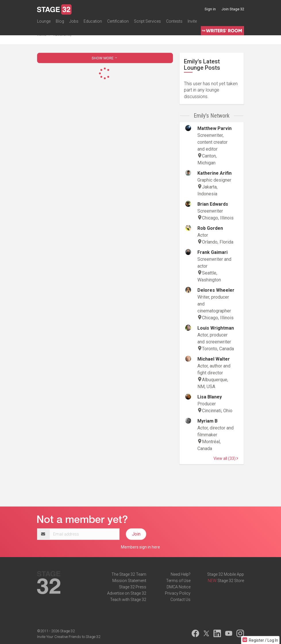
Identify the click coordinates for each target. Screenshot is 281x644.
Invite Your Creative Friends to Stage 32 (69, 637)
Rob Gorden (210, 228)
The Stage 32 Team (129, 574)
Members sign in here (140, 547)
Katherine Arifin (214, 173)
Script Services (147, 21)
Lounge (44, 21)
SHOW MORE (105, 58)
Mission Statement (129, 581)
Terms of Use (178, 581)
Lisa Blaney (210, 397)
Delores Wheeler (216, 290)
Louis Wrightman (216, 328)
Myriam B (207, 421)
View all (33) (226, 458)
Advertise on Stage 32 (127, 593)
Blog (60, 21)
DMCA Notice (179, 587)
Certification (118, 21)
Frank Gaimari (212, 252)
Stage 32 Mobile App (226, 574)
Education (93, 21)
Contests (174, 21)
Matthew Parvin (214, 128)
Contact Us (180, 600)
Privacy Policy (178, 593)
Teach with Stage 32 (128, 600)
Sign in (210, 9)
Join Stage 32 (233, 9)
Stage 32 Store (231, 581)
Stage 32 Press (133, 587)
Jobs (74, 21)
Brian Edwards (213, 204)
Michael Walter (214, 359)
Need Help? (181, 574)
